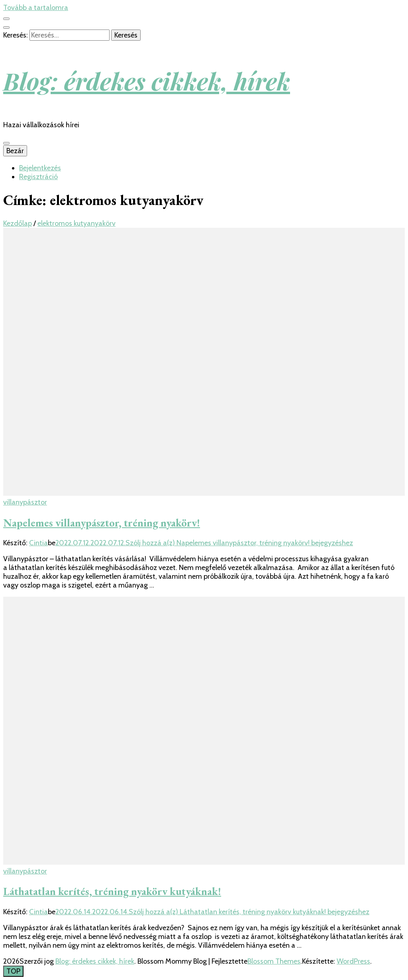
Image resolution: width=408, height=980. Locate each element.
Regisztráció (38, 177)
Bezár (15, 151)
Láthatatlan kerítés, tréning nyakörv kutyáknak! (112, 891)
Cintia (38, 543)
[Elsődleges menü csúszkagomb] (6, 143)
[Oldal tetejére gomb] (13, 971)
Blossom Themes (274, 961)
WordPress (353, 961)
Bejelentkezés (40, 168)
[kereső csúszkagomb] (6, 28)
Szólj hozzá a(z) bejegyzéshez (239, 543)
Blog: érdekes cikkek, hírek (147, 81)
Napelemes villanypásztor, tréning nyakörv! (102, 523)
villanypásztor (25, 502)
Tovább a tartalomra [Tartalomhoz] (36, 8)
